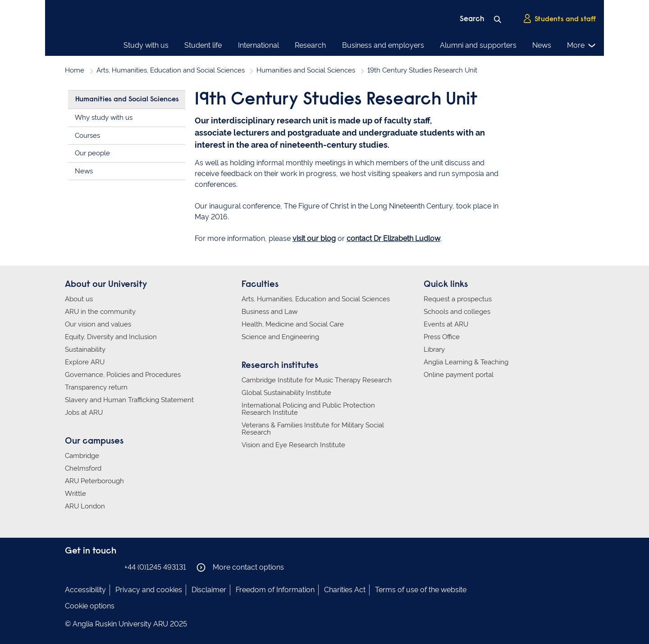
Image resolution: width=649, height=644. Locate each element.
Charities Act (345, 590)
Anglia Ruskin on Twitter (98, 567)
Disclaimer (209, 590)
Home (75, 70)
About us (79, 299)
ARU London (85, 506)
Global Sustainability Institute (286, 393)
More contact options (240, 567)
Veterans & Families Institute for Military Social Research (313, 429)
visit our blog (314, 238)
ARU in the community (100, 312)
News (542, 45)
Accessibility (85, 590)
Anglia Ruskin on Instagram (84, 567)
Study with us (146, 45)
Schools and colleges (457, 312)
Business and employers (383, 45)
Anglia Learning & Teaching (466, 362)
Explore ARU (85, 362)
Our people (92, 153)
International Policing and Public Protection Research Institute (308, 409)
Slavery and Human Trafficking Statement (129, 400)
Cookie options (90, 606)
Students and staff (559, 18)
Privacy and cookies (149, 590)
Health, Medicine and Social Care (293, 324)
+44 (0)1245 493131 (155, 567)
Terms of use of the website (421, 590)
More (582, 45)
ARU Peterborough (94, 481)
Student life (203, 45)
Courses (87, 136)
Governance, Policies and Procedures (123, 375)
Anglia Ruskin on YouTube (111, 567)
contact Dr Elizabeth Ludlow (393, 238)
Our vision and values (98, 324)
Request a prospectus (458, 299)
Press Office (442, 337)
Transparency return (96, 387)
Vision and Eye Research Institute (293, 445)
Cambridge (82, 456)
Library (434, 349)
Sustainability (85, 349)
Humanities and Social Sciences (306, 70)
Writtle (75, 494)
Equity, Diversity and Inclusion (111, 337)
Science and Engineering (280, 337)
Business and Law (270, 312)
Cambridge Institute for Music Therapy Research (317, 380)
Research (310, 45)
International (258, 45)
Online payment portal (459, 375)
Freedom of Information (275, 590)
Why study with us (104, 118)
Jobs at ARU (84, 413)
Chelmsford (83, 468)
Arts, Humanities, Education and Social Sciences (171, 70)
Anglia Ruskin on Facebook (71, 567)
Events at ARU (446, 324)
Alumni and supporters (478, 45)
